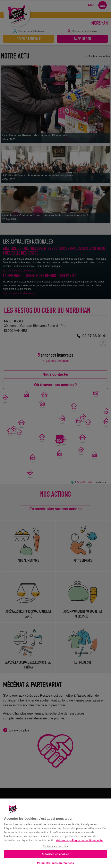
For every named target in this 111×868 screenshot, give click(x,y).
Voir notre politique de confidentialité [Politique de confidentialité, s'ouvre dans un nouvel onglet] (79, 840)
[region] (55, 833)
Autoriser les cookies (55, 854)
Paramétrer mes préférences (56, 863)
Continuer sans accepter (55, 846)
